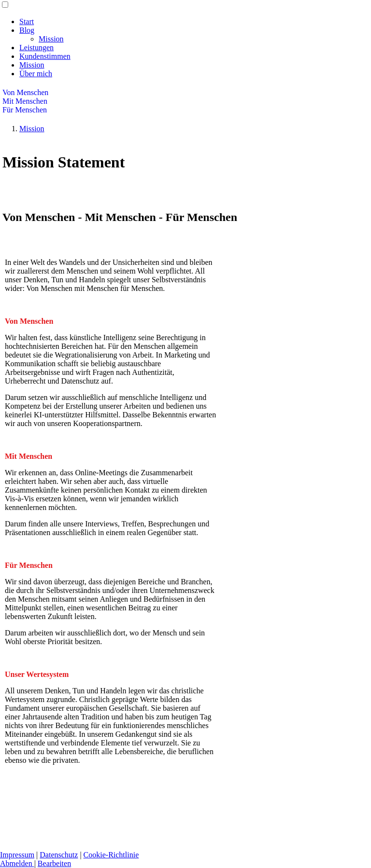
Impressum (17, 855)
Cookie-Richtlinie (111, 855)
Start (27, 21)
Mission (51, 39)
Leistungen (36, 48)
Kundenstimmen (45, 56)
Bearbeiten (54, 863)
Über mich (36, 74)
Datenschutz (59, 855)
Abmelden (17, 863)
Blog (27, 30)
